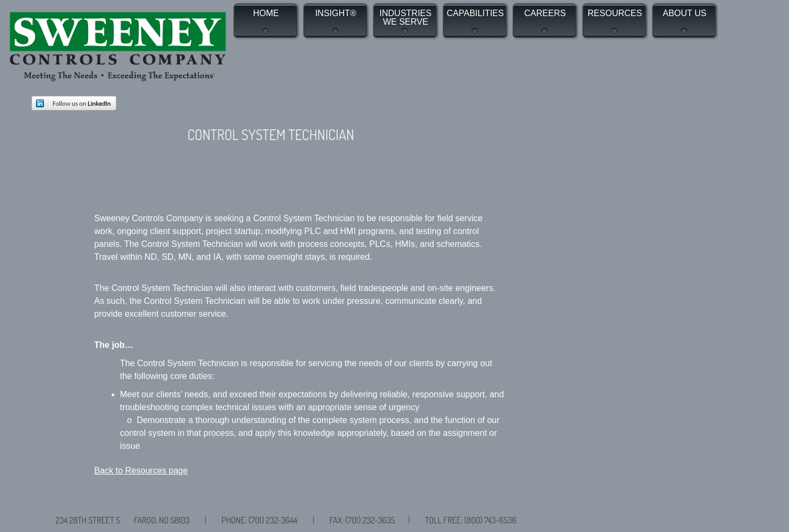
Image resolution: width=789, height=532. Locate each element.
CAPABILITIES (475, 13)
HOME (266, 13)
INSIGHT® (336, 13)
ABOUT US (685, 13)
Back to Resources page (141, 471)
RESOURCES (615, 13)
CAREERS (545, 13)
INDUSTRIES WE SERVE (406, 18)
